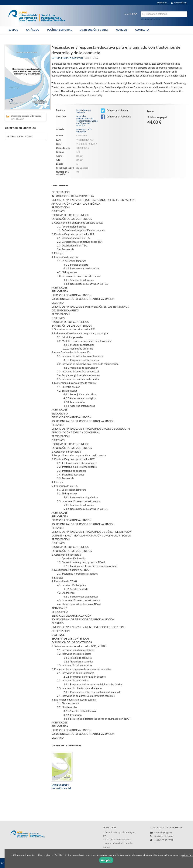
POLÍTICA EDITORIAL (60, 30)
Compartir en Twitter (114, 111)
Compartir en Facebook (116, 117)
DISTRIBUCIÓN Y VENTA (94, 30)
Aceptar (106, 860)
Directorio (162, 3)
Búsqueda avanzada (151, 19)
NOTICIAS (122, 30)
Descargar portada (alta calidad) (24, 117)
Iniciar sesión (179, 3)
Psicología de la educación (84, 130)
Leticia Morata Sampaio (67, 58)
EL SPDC (13, 30)
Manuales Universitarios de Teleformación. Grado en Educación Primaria (87, 121)
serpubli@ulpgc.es (163, 832)
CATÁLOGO (33, 30)
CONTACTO (142, 30)
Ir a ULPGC (131, 14)
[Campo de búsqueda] (164, 14)
